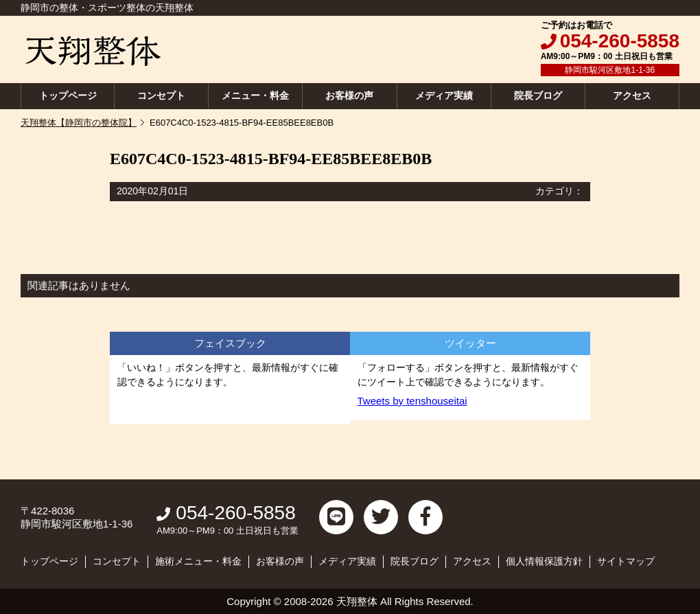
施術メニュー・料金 (198, 561)
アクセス (632, 95)
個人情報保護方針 (544, 561)
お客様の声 (349, 95)
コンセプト (161, 95)
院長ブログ (538, 95)
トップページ (68, 95)
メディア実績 (444, 95)
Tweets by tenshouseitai (412, 401)
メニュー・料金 (255, 95)
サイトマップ (626, 561)
